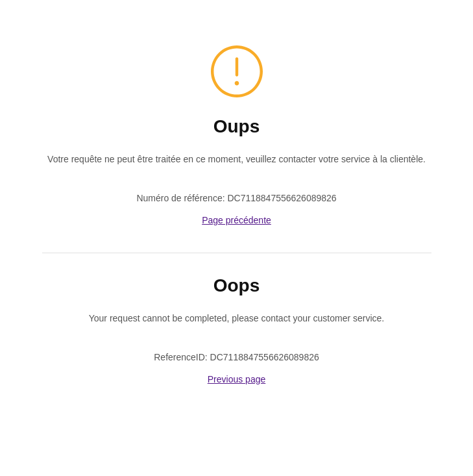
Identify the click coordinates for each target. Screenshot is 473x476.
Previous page (237, 379)
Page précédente (236, 220)
